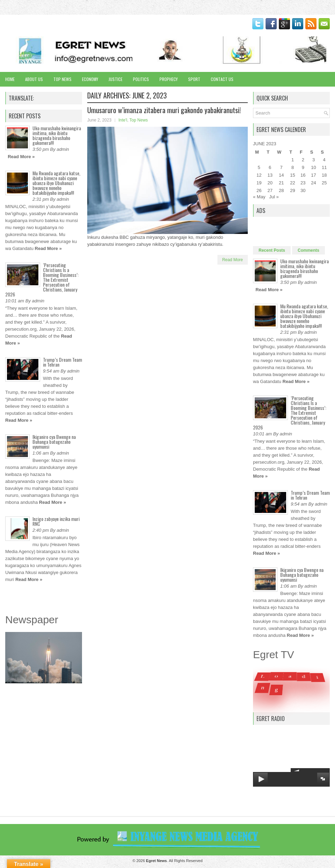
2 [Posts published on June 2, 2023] (303, 160)
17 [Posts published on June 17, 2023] (313, 175)
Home (10, 79)
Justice (116, 79)
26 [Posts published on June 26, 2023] (259, 190)
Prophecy (169, 79)
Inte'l (123, 120)
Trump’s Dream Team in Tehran (62, 362)
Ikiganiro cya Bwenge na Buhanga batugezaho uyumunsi (54, 442)
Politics (141, 79)
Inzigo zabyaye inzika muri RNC (56, 521)
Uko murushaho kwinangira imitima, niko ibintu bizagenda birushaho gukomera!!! (57, 135)
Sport (194, 79)
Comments (308, 250)
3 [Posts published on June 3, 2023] (314, 160)
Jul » (274, 197)
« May (259, 197)
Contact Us (222, 79)
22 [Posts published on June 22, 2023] (292, 183)
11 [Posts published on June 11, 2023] (324, 167)
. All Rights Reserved (174, 861)
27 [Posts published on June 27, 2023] (270, 190)
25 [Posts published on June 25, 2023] (324, 183)
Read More (233, 260)
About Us (34, 79)
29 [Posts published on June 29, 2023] (292, 190)
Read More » (21, 157)
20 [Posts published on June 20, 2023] (270, 183)
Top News (62, 79)
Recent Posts (272, 250)
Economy (90, 79)
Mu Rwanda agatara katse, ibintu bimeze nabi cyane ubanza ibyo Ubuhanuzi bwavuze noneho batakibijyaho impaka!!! (56, 183)
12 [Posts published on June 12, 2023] (259, 175)
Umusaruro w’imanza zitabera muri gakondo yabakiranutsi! (164, 110)
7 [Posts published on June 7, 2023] (281, 167)
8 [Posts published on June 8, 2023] (293, 167)
